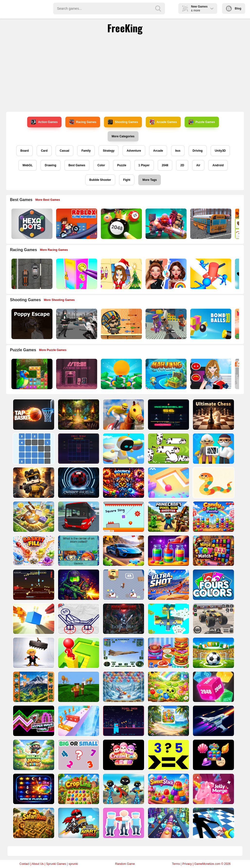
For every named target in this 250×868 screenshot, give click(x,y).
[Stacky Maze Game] (78, 653)
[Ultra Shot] (168, 585)
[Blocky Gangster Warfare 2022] (166, 324)
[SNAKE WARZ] (213, 483)
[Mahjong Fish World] (166, 374)
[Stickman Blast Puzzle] (78, 619)
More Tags (150, 180)
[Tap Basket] (33, 415)
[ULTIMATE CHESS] (213, 415)
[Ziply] (33, 449)
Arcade (158, 151)
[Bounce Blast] (123, 483)
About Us (38, 864)
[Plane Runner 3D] (123, 653)
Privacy (187, 864)
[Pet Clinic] (123, 823)
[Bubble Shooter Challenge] (123, 687)
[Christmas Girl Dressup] (121, 274)
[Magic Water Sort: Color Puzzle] (168, 551)
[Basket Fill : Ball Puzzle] (33, 551)
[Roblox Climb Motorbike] (76, 224)
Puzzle (122, 165)
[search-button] (158, 9)
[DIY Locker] (76, 274)
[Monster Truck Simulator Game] (213, 619)
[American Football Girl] (210, 374)
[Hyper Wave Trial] (33, 721)
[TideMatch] (213, 755)
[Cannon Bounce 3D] (210, 324)
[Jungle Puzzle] (31, 374)
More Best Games (48, 200)
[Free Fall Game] (33, 619)
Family (86, 151)
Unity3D (220, 151)
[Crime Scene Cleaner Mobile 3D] (213, 823)
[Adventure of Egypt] (121, 324)
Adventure (134, 151)
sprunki (73, 864)
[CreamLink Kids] (123, 755)
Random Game (125, 864)
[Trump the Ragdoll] (33, 653)
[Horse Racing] (123, 415)
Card (44, 151)
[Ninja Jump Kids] (33, 755)
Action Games (44, 122)
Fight (127, 180)
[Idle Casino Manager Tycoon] (121, 374)
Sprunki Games (56, 864)
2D (182, 165)
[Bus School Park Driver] (210, 224)
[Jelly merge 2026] (213, 789)
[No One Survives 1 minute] (33, 585)
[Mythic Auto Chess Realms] (166, 224)
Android (218, 165)
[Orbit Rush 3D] (78, 483)
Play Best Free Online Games (25, 9)
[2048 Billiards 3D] (121, 224)
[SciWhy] (78, 551)
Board (25, 151)
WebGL (28, 165)
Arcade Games (163, 122)
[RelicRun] (78, 415)
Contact (24, 864)
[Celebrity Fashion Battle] (166, 274)
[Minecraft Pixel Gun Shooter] (168, 517)
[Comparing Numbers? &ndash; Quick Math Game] (168, 755)
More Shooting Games (59, 300)
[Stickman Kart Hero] (78, 823)
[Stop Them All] (210, 274)
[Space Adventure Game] (213, 721)
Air (198, 165)
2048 (165, 165)
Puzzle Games (202, 122)
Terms (176, 864)
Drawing (50, 165)
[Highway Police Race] (31, 274)
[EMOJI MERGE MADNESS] (78, 449)
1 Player (144, 165)
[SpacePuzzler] (33, 789)
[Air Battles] (168, 619)
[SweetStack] (168, 789)
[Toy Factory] (123, 585)
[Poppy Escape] (31, 324)
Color (101, 165)
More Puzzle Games (53, 350)
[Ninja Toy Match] (213, 551)
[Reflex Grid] (168, 415)
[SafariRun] (33, 823)
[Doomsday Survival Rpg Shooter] (76, 324)
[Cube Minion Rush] (78, 721)
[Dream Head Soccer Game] (213, 653)
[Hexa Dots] (31, 224)
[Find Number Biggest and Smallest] (78, 755)
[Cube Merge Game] (213, 687)
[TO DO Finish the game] (76, 374)
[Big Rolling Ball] (33, 517)
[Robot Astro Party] (123, 449)
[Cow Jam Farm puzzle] (168, 449)
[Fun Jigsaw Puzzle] (33, 687)
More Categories (123, 136)
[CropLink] (78, 789)
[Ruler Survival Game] (33, 483)
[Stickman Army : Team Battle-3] (123, 789)
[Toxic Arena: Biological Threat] (78, 585)
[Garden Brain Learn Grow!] (168, 687)
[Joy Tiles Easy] (168, 721)
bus (178, 151)
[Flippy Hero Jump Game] (78, 687)
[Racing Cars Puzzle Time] (123, 551)
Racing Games (83, 122)
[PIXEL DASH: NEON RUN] (123, 721)
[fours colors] (213, 585)
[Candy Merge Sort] (213, 517)
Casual (65, 151)
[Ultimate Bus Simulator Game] (78, 517)
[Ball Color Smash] (168, 483)
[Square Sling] (123, 517)
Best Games (77, 165)
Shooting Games (123, 122)
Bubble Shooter (100, 180)
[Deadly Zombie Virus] (123, 619)
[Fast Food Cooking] (168, 653)
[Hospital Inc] (213, 449)
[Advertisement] (125, 73)
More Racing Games (54, 250)
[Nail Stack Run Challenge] (168, 823)
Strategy (109, 151)
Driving (198, 151)
